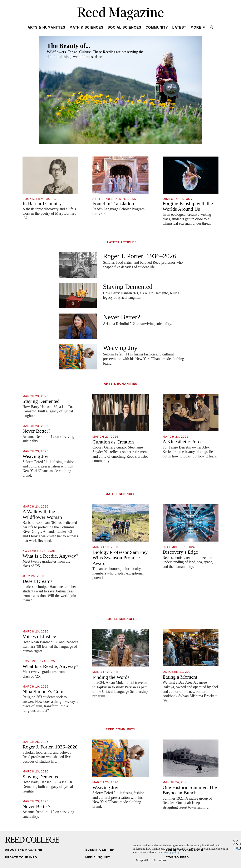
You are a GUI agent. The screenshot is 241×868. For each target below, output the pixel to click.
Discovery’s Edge (180, 552)
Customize (160, 860)
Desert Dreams (37, 581)
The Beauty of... (68, 46)
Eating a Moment (180, 677)
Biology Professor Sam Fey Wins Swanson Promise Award (120, 558)
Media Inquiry (98, 857)
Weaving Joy (120, 348)
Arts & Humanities (47, 27)
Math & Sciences (87, 27)
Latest (179, 27)
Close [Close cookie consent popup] (238, 848)
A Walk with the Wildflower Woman (42, 514)
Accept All (142, 860)
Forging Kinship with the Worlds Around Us (188, 206)
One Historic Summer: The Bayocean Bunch (190, 790)
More (198, 27)
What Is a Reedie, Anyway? (50, 556)
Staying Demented (128, 287)
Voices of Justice (39, 636)
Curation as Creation (113, 442)
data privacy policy (168, 852)
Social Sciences (124, 27)
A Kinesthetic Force (183, 442)
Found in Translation (113, 204)
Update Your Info (21, 857)
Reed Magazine (121, 14)
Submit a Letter (100, 850)
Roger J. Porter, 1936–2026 (140, 256)
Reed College (32, 840)
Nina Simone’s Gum (43, 692)
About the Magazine (24, 850)
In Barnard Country (42, 203)
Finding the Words (111, 677)
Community (157, 27)
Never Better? (122, 317)
